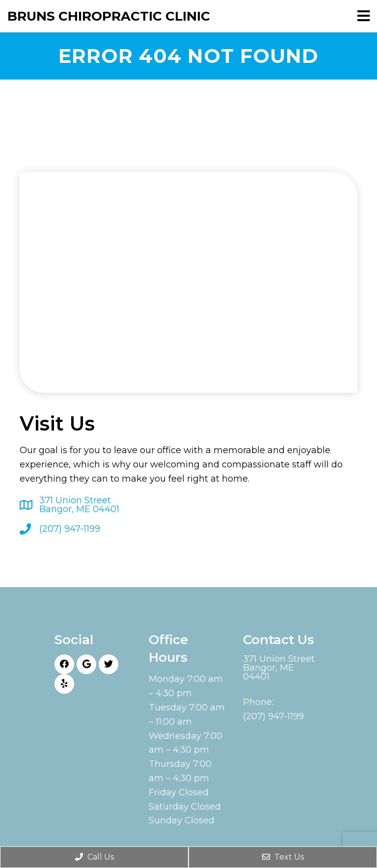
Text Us (283, 857)
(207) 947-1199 (70, 529)
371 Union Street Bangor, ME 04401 (79, 505)
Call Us (94, 857)
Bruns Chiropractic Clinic (109, 16)
